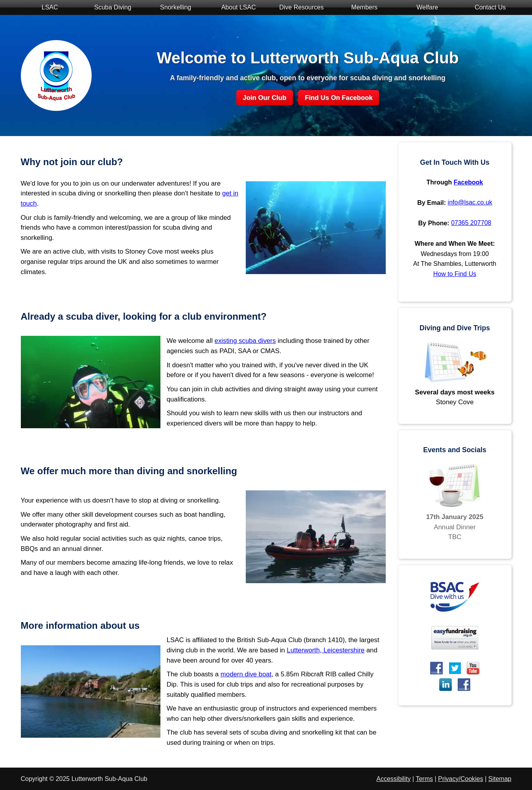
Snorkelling (172, 8)
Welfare (423, 8)
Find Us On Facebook (339, 98)
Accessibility (393, 779)
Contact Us (486, 8)
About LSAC (234, 8)
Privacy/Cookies (461, 779)
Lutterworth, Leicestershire (326, 650)
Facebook (468, 182)
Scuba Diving (109, 8)
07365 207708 (471, 223)
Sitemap (500, 779)
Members (360, 8)
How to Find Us (455, 274)
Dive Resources (297, 8)
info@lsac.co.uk (470, 202)
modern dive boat (246, 674)
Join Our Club (264, 98)
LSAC (46, 8)
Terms (424, 779)
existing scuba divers (245, 341)
